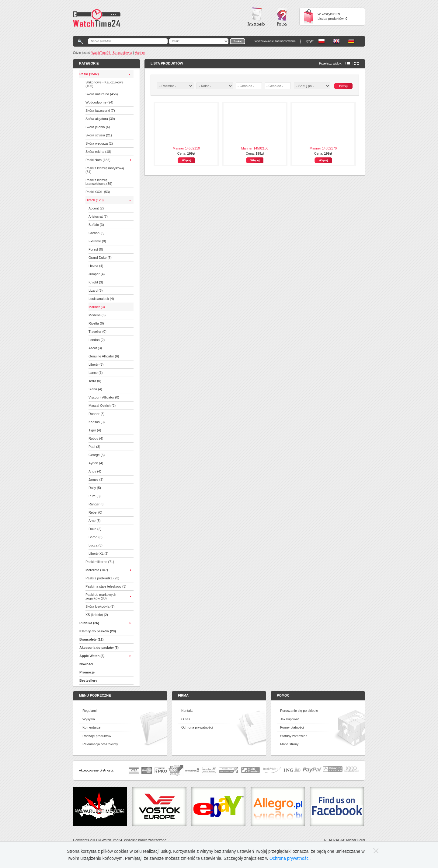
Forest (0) (96, 249)
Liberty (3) (96, 364)
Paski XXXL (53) (98, 192)
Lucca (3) (96, 545)
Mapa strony (289, 744)
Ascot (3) (95, 348)
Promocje (87, 672)
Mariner (140, 53)
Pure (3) (95, 496)
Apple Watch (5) (92, 656)
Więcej (186, 160)
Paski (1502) (89, 74)
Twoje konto (256, 16)
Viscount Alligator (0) (104, 397)
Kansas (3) (97, 422)
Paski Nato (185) (98, 160)
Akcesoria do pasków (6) (99, 648)
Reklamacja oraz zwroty (100, 744)
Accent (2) (96, 208)
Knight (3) (96, 282)
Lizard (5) (96, 290)
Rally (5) (95, 488)
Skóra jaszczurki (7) (100, 111)
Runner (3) (97, 414)
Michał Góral (356, 840)
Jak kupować (290, 719)
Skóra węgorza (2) (99, 143)
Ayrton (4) (96, 463)
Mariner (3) (97, 307)
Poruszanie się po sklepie (299, 711)
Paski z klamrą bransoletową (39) (99, 182)
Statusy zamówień (294, 736)
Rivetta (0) (96, 323)
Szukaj (343, 86)
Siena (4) (95, 389)
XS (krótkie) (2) (97, 615)
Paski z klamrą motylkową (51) (105, 170)
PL (322, 41)
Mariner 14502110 (186, 148)
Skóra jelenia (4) (98, 127)
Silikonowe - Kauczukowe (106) (104, 84)
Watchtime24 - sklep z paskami (97, 18)
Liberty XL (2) (99, 553)
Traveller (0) (97, 332)
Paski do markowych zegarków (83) (101, 596)
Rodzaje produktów (97, 736)
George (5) (97, 455)
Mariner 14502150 (255, 148)
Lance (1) (96, 373)
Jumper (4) (97, 274)
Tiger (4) (95, 430)
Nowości (86, 664)
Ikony (356, 64)
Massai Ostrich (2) (102, 406)
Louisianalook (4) (101, 299)
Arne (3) (95, 521)
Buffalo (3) (96, 225)
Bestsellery (88, 680)
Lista (348, 64)
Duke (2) (95, 529)
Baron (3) (96, 537)
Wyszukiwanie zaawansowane (275, 41)
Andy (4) (95, 471)
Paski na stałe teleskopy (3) (106, 586)
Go (238, 41)
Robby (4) (96, 438)
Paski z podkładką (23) (102, 578)
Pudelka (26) (89, 623)
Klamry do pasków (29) (98, 631)
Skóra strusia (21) (99, 135)
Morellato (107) (97, 570)
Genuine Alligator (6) (104, 356)
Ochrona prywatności (197, 727)
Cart (308, 17)
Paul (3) (94, 447)
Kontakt (187, 711)
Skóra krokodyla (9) (100, 606)
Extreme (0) (97, 241)
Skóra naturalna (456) (102, 94)
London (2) (97, 340)
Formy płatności (292, 727)
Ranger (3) (97, 504)
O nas (186, 719)
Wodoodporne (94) (99, 102)
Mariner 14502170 (323, 148)
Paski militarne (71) (100, 562)
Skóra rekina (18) (98, 152)
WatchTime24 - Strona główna (112, 53)
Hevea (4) (96, 266)
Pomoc (282, 17)
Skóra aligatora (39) (100, 119)
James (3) (96, 480)
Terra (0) (95, 381)
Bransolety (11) (91, 639)
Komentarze (91, 727)
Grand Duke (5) (100, 258)
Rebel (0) (95, 512)
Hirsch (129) (95, 200)
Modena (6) (97, 315)
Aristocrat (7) (98, 216)
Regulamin (90, 711)
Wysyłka (89, 719)
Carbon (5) (97, 233)
